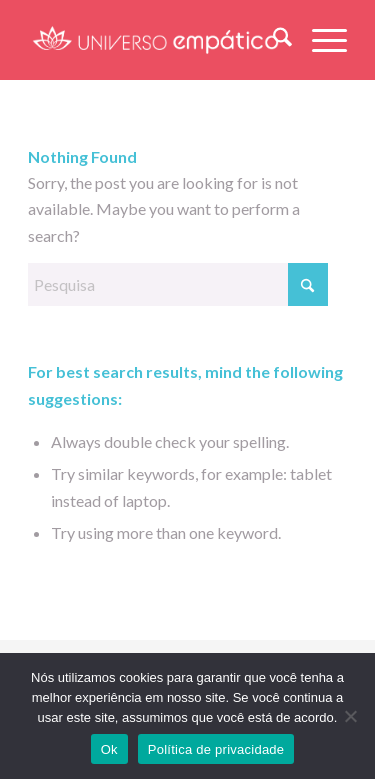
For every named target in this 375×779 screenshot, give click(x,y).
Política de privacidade (216, 749)
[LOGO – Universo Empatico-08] (155, 40)
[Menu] (319, 40)
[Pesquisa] (272, 40)
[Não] (350, 716)
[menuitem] (272, 40)
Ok (109, 749)
